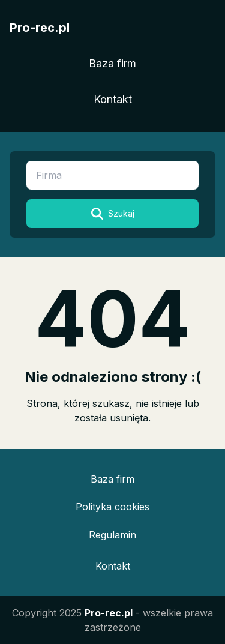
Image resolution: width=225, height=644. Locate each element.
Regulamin (112, 535)
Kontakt (113, 99)
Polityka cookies (112, 507)
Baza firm (112, 63)
